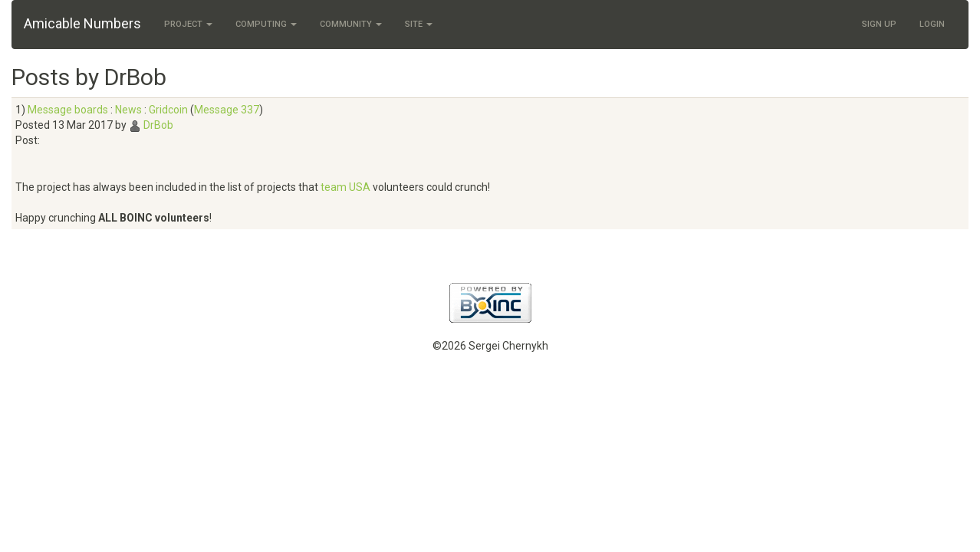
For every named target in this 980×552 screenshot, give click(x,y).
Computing (266, 24)
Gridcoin (168, 110)
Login (932, 24)
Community (351, 24)
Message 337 (227, 110)
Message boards (68, 110)
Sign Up (879, 24)
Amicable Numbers (82, 23)
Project (188, 24)
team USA (345, 187)
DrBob (158, 125)
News (128, 110)
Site (419, 24)
